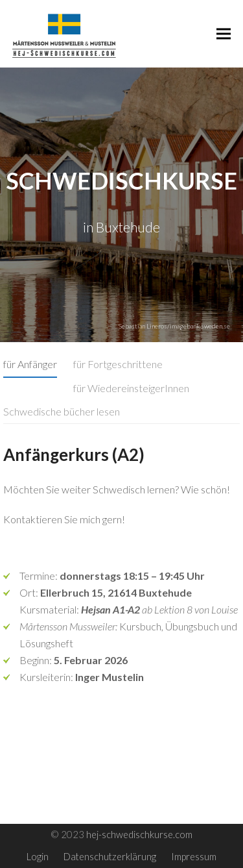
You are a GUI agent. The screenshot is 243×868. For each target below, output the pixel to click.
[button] (224, 33)
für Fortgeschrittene (118, 364)
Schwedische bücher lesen (62, 411)
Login (38, 856)
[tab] (30, 365)
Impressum (194, 856)
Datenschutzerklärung (110, 856)
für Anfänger (30, 364)
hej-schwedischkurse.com (139, 834)
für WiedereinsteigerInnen (131, 388)
